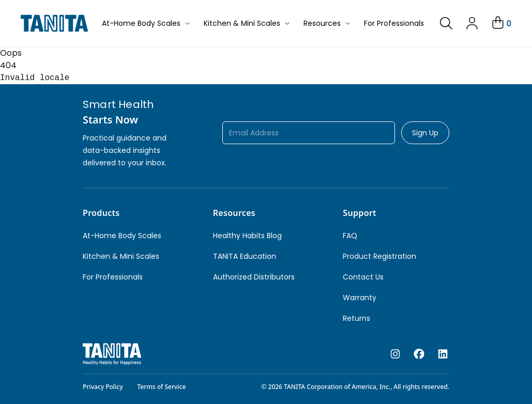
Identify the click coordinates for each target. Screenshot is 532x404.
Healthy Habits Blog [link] (247, 236)
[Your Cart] (501, 23)
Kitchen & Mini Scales (247, 23)
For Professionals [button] (394, 23)
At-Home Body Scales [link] (122, 236)
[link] (446, 23)
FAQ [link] (350, 236)
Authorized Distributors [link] (254, 277)
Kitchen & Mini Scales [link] (121, 256)
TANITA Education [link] (245, 256)
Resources (328, 23)
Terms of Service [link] (162, 387)
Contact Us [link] (363, 277)
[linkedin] (443, 354)
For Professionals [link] (113, 277)
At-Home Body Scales (147, 23)
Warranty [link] (360, 298)
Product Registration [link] (379, 256)
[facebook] (419, 354)
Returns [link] (356, 318)
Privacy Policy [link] (103, 387)
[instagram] (395, 354)
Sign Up (425, 133)
